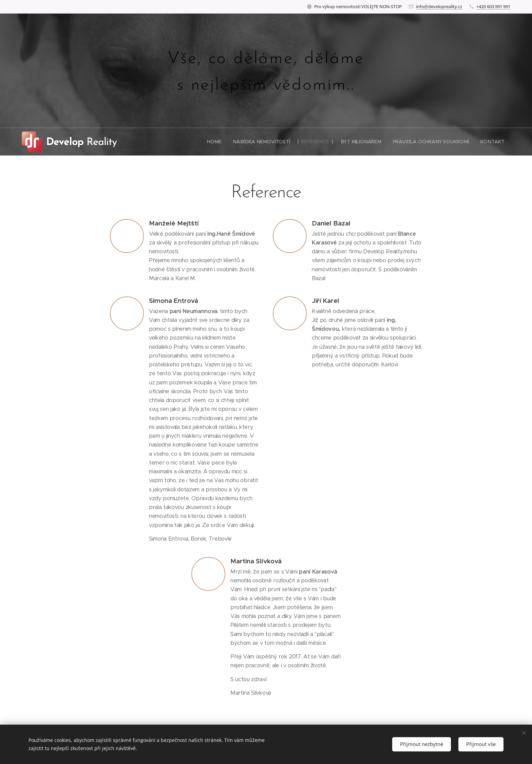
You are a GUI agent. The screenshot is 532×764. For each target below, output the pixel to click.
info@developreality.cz (439, 6)
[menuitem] (217, 142)
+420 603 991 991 (493, 6)
